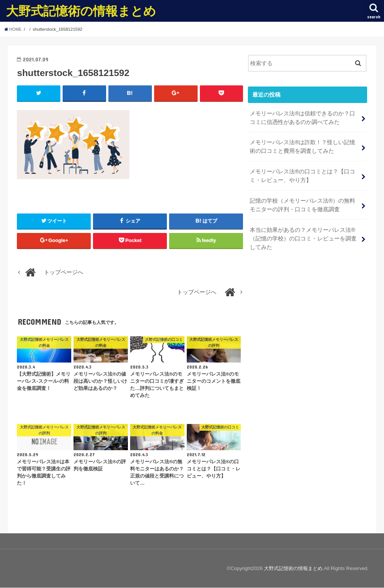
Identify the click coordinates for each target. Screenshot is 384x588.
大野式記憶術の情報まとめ (81, 11)
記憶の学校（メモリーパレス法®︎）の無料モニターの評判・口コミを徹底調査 (302, 201)
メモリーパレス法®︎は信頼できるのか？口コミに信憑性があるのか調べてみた (302, 117)
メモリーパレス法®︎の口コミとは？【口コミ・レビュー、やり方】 (302, 173)
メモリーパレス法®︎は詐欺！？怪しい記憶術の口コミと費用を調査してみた (302, 145)
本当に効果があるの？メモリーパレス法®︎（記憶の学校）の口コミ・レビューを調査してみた (303, 234)
